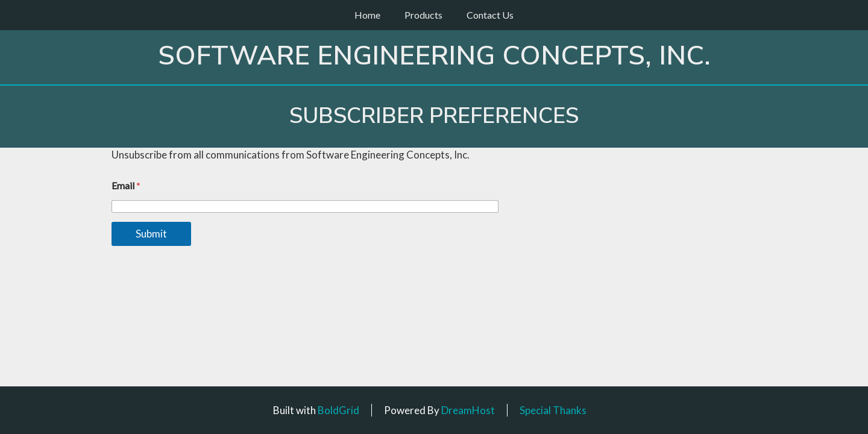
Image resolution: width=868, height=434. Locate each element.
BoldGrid (338, 410)
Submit (151, 234)
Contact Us (490, 15)
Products (423, 15)
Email (126, 185)
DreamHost (468, 410)
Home (367, 15)
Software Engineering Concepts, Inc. (434, 56)
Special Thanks (553, 410)
